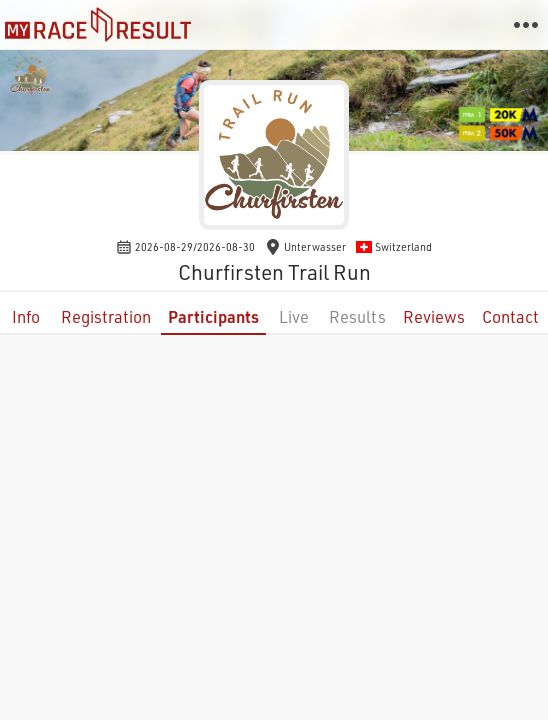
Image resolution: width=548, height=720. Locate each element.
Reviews (434, 316)
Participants (213, 316)
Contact (510, 316)
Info (26, 316)
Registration (106, 316)
